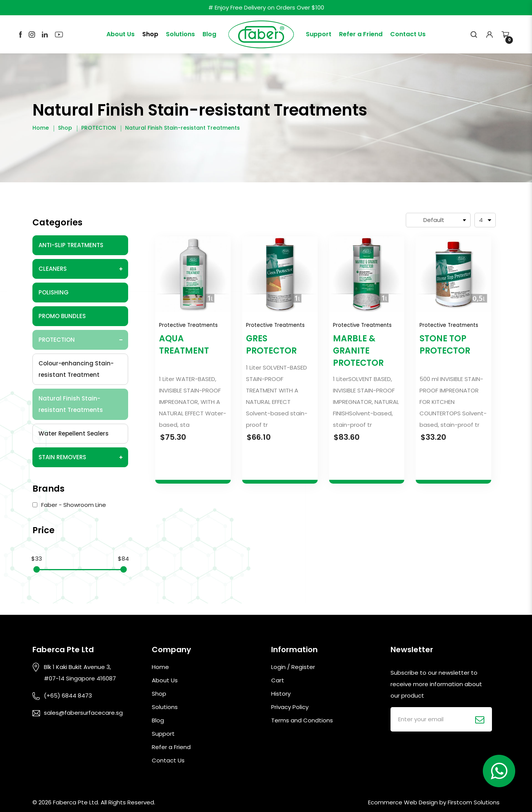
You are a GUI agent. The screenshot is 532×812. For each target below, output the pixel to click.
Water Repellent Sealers (74, 433)
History (281, 694)
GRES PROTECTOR (271, 345)
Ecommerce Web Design (403, 802)
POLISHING (54, 292)
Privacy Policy (290, 707)
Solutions (165, 707)
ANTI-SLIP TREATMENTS (71, 245)
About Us (165, 680)
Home (41, 128)
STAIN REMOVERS (62, 457)
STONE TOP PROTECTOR (445, 345)
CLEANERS (53, 269)
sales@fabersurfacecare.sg (83, 713)
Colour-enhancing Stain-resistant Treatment (76, 369)
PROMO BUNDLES (62, 316)
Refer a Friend (171, 747)
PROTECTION (99, 128)
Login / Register (293, 667)
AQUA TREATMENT (184, 345)
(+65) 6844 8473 (68, 695)
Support (163, 734)
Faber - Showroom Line (69, 505)
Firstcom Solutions (474, 802)
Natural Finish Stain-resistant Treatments (182, 128)
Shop (65, 128)
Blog (158, 720)
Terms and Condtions (302, 720)
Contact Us (168, 760)
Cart (278, 680)
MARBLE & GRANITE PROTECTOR (358, 351)
